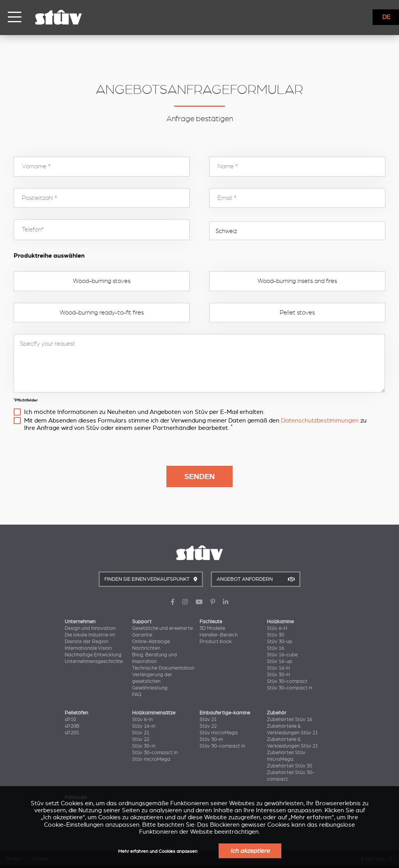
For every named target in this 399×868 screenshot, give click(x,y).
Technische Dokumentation (163, 668)
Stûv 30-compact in (155, 753)
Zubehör (277, 713)
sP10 (70, 720)
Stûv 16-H (278, 668)
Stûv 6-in (142, 720)
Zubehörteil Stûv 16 (290, 720)
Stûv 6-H (277, 628)
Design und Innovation (90, 628)
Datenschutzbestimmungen (320, 421)
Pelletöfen (76, 713)
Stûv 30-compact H (290, 688)
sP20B (72, 726)
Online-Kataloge (151, 642)
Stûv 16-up (280, 661)
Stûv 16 (275, 648)
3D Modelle (212, 628)
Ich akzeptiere (250, 851)
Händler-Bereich (219, 635)
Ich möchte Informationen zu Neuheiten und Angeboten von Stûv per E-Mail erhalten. (144, 412)
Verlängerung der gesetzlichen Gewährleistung (152, 681)
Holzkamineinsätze (154, 713)
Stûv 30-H (278, 675)
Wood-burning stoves (102, 281)
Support (142, 622)
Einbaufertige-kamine (225, 713)
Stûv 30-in (144, 746)
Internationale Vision (88, 648)
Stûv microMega (151, 759)
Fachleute (211, 622)
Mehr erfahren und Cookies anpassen (158, 851)
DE (386, 17)
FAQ (137, 695)
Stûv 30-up (280, 642)
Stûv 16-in (144, 726)
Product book (216, 642)
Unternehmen (80, 622)
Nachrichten (146, 648)
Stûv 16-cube (282, 655)
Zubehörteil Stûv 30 (290, 766)
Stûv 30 (275, 635)
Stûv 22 (141, 739)
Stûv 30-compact (287, 681)
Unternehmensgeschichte (94, 661)
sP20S (72, 733)
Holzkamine (280, 622)
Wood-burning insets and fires (297, 281)
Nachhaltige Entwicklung (93, 655)
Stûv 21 (141, 733)
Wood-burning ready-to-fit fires (102, 313)
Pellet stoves (297, 313)
